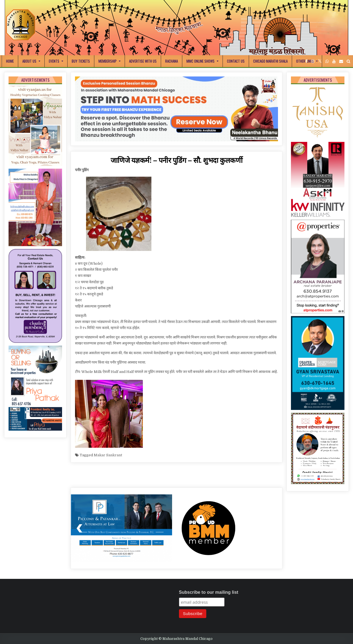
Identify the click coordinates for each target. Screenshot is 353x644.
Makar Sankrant (108, 455)
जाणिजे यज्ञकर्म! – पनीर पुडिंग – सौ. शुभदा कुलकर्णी (177, 160)
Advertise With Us (143, 61)
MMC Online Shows (200, 61)
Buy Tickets (81, 61)
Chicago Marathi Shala (270, 61)
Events (54, 61)
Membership (108, 61)
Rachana (172, 61)
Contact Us (236, 61)
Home (10, 61)
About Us (29, 61)
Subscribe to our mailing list (209, 592)
